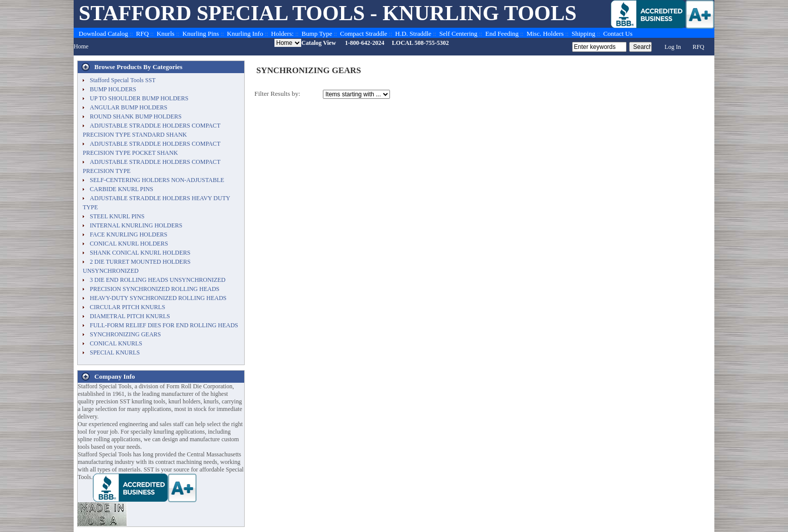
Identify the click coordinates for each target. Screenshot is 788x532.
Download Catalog (103, 34)
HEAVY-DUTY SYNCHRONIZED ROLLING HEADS (158, 298)
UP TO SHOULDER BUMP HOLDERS (139, 98)
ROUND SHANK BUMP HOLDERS (136, 116)
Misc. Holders (545, 34)
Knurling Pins (201, 34)
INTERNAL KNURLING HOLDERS (136, 225)
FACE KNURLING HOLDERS (129, 234)
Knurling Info (245, 34)
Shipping (583, 34)
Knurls (165, 34)
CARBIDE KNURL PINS (122, 189)
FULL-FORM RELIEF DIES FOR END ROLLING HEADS (164, 325)
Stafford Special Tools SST (123, 80)
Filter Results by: (277, 94)
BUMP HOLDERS (113, 89)
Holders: (282, 34)
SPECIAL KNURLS (115, 352)
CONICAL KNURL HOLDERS (129, 244)
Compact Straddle (364, 34)
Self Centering (458, 34)
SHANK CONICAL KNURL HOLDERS (140, 253)
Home (81, 46)
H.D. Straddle (413, 34)
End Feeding (502, 34)
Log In (672, 47)
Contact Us (618, 34)
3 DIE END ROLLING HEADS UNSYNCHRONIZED (158, 280)
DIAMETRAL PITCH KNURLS (130, 316)
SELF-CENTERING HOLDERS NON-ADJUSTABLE (157, 180)
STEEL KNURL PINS (117, 216)
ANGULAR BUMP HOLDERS (129, 107)
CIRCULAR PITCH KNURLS (127, 307)
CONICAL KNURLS (116, 343)
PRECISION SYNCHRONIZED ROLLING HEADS (155, 289)
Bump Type (317, 34)
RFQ (143, 34)
